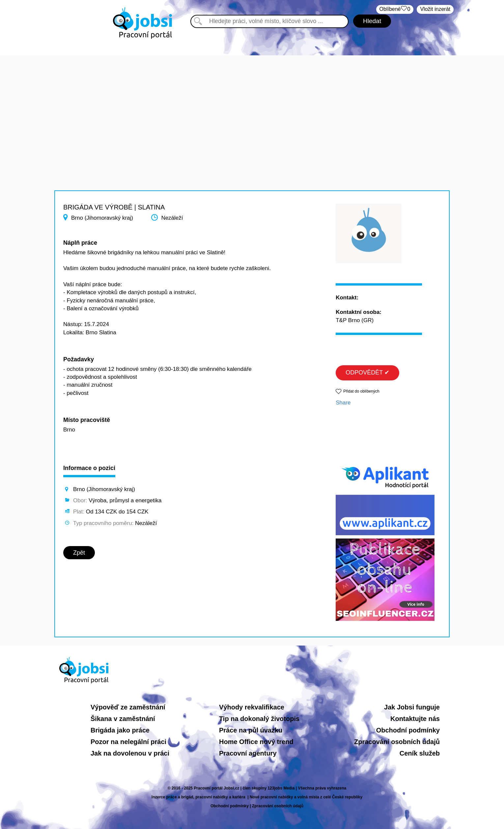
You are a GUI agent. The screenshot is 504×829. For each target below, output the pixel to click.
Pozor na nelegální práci (128, 742)
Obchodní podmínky (408, 730)
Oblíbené (395, 9)
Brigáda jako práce (120, 730)
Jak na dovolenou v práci (130, 753)
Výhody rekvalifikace (252, 707)
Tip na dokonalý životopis (259, 719)
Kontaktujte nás (415, 719)
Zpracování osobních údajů (397, 742)
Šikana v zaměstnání (123, 719)
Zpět (79, 553)
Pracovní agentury (248, 753)
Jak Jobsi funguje (412, 707)
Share (343, 403)
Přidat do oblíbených (361, 391)
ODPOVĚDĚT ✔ (367, 373)
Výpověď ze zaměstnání (128, 707)
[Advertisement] (252, 101)
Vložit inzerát (435, 9)
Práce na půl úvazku (251, 730)
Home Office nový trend (256, 742)
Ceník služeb (420, 753)
